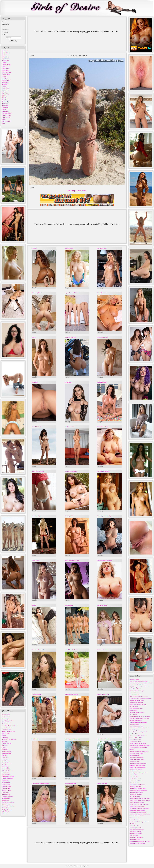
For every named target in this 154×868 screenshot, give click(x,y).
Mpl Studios (5, 90)
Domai (4, 66)
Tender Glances (6, 784)
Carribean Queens (37, 694)
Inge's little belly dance (136, 834)
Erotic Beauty (6, 70)
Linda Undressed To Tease (137, 759)
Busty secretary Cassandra (104, 560)
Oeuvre (132, 749)
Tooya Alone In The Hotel (137, 701)
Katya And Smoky (102, 605)
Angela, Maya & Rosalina (72, 293)
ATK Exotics (5, 59)
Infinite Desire (6, 716)
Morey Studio (6, 88)
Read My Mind (134, 835)
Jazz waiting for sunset (136, 794)
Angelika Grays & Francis (9, 739)
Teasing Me (5, 749)
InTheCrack (5, 82)
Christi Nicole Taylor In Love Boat (139, 804)
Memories (5, 814)
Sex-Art (4, 110)
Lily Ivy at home (69, 427)
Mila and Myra (134, 706)
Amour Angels (6, 53)
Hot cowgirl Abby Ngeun (136, 753)
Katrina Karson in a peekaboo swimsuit (140, 699)
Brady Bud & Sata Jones (8, 806)
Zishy (3, 123)
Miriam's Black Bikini (136, 720)
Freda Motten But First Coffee (138, 763)
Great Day (5, 765)
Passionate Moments (7, 796)
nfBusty (4, 92)
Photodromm (5, 100)
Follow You (5, 757)
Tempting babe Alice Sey (104, 516)
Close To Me (5, 800)
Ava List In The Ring (135, 832)
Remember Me (6, 794)
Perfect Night (5, 767)
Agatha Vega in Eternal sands (137, 767)
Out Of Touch (6, 761)
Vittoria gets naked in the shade (138, 812)
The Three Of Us (134, 679)
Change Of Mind (6, 753)
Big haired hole (36, 739)
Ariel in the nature (134, 820)
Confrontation (6, 724)
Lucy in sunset (133, 714)
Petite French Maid (103, 337)
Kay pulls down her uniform (137, 810)
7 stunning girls (134, 777)
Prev (32, 55)
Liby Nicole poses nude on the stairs (139, 687)
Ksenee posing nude (135, 695)
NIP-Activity (5, 94)
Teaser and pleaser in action (137, 712)
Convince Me (5, 792)
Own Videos (5, 27)
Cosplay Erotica (6, 65)
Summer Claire (69, 248)
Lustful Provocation (7, 779)
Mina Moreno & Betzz (8, 777)
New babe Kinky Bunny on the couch (140, 841)
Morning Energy (6, 790)
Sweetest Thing (6, 769)
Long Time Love (6, 730)
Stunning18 (5, 111)
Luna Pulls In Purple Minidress (40, 784)
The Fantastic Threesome (136, 757)
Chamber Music (134, 783)
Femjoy (4, 76)
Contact (4, 747)
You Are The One (7, 743)
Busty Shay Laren (102, 784)
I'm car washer (133, 693)
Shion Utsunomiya (37, 427)
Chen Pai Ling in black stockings (138, 681)
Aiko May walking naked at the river (140, 718)
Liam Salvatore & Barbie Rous (138, 736)
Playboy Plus (5, 102)
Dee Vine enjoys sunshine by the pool (140, 746)
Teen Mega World (7, 113)
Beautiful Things (6, 763)
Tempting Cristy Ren (70, 337)
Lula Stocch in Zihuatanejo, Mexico (139, 728)
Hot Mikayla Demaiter (104, 471)
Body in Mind (6, 61)
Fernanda (34, 248)
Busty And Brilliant (135, 689)
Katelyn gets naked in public (72, 739)
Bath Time (5, 745)
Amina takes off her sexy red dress (139, 822)
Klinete (34, 605)
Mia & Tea (132, 824)
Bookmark (5, 35)
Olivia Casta (68, 382)
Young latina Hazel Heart (136, 837)
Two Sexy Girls (69, 516)
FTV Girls (5, 78)
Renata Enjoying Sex (103, 694)
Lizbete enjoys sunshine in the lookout (140, 814)
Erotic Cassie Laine (135, 771)
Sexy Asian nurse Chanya (136, 726)
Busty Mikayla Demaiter (71, 694)
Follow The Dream (7, 771)
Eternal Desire (6, 74)
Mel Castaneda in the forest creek (139, 697)
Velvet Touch (5, 812)
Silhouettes (5, 737)
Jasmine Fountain (134, 755)
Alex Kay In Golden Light (137, 691)
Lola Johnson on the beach (137, 816)
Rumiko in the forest (135, 779)
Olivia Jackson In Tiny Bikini (137, 843)
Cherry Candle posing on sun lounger (140, 800)
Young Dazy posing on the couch (138, 791)
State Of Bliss (6, 734)
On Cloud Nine (6, 714)
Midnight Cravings (7, 720)
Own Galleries (6, 24)
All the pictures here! (77, 191)
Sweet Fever (5, 759)
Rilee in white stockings (136, 708)
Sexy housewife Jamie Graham (138, 685)
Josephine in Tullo (135, 761)
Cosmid (4, 63)
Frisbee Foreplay (134, 730)
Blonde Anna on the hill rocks (138, 744)
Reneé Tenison (134, 710)
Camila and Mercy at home (137, 802)
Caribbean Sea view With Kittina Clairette (141, 683)
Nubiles (4, 96)
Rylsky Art (5, 106)
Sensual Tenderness (7, 728)
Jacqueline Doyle (37, 516)
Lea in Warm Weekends (71, 650)
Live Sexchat (5, 30)
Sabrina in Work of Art (136, 738)
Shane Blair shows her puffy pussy (139, 751)
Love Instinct (5, 773)
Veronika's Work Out (135, 740)
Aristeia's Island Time (135, 781)
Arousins (4, 55)
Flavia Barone (36, 560)
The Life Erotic (6, 117)
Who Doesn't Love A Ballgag (137, 785)
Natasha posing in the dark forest (138, 747)
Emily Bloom (5, 68)
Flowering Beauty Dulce (136, 792)
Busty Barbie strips (103, 427)
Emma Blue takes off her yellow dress (140, 716)
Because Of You (134, 775)
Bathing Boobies (102, 382)
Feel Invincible (6, 775)
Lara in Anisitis (134, 734)
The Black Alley (6, 115)
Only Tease (5, 98)
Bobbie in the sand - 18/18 (77, 55)
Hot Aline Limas (102, 248)
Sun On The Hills (134, 724)
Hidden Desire (6, 808)
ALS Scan (5, 51)
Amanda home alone (135, 742)
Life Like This (6, 798)
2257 (87, 866)
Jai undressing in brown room (138, 789)
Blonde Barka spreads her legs (138, 704)
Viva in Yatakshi (134, 826)
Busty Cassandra (102, 293)
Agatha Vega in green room (137, 806)
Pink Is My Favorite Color (72, 560)
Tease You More (6, 786)
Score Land (5, 108)
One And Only (6, 804)
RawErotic (5, 104)
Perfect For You (6, 782)
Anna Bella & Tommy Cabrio (10, 726)
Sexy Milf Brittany (135, 796)
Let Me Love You (7, 751)
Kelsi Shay (35, 382)
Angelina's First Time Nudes (137, 765)
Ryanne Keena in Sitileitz (136, 703)
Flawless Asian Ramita (71, 471)
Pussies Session (69, 605)
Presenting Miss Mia (135, 787)
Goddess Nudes (6, 80)
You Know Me (6, 788)
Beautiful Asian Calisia (104, 739)
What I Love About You (8, 732)
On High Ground (6, 810)
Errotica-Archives (7, 72)
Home (4, 22)
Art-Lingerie (5, 57)
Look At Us (5, 718)
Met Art (4, 86)
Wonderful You (6, 722)
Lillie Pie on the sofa (135, 818)
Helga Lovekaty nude (70, 784)
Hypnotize (5, 741)
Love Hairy (5, 84)
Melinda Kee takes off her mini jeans (140, 798)
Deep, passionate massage (137, 830)
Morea (34, 337)
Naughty (35, 288)
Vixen (3, 119)
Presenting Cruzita (37, 293)
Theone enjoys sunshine (136, 769)
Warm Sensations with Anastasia (138, 722)
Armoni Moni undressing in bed (138, 732)
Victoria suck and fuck (38, 650)
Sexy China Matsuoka (38, 471)
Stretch (4, 736)
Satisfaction (5, 780)
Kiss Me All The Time (8, 802)
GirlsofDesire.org (80, 866)
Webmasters (5, 32)
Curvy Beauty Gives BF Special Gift (139, 808)
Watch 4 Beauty (6, 121)
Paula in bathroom (102, 650)
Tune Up (4, 755)
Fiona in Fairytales (135, 839)
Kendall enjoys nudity (135, 828)
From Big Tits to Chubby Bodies (138, 773)
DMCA (68, 866)
